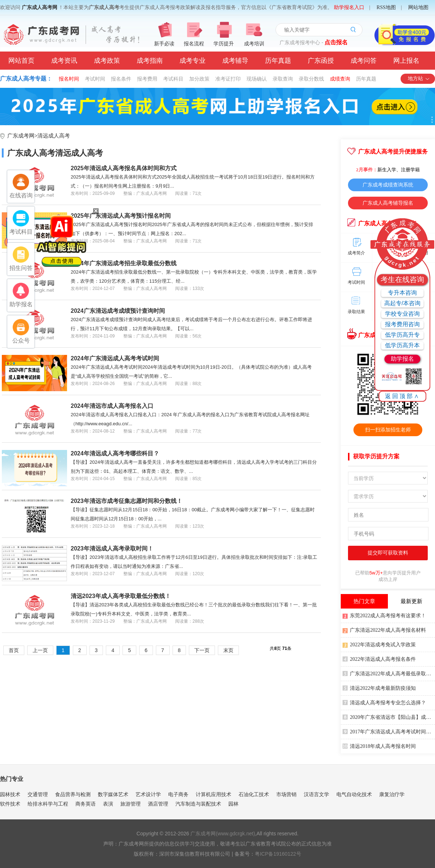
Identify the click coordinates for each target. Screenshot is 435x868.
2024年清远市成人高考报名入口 (112, 406)
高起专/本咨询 (402, 303)
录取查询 (283, 79)
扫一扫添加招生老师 (388, 430)
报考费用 (147, 79)
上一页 (40, 650)
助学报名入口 (349, 7)
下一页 (202, 650)
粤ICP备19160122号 (278, 854)
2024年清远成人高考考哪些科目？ (115, 453)
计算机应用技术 (214, 794)
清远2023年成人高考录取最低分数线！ (121, 596)
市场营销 (286, 794)
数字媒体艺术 (113, 794)
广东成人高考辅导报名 (388, 203)
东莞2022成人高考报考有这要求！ (384, 615)
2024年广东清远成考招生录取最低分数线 (124, 263)
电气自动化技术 (354, 794)
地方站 (419, 79)
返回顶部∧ (403, 396)
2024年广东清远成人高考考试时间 (115, 358)
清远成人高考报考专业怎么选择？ (384, 702)
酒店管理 (158, 804)
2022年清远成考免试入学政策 (379, 644)
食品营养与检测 (73, 794)
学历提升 (224, 44)
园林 (233, 804)
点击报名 (336, 42)
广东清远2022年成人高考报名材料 (384, 630)
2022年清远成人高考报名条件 (379, 659)
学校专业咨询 (402, 314)
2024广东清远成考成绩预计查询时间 (118, 311)
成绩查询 (340, 79)
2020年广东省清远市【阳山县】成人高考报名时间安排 (389, 717)
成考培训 (254, 44)
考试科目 (173, 79)
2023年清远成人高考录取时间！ (112, 548)
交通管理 (38, 794)
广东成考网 (21, 136)
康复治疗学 (392, 794)
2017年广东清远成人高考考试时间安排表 (389, 731)
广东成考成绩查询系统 (388, 185)
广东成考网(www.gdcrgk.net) (223, 834)
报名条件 (121, 79)
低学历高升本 (402, 345)
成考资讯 (64, 61)
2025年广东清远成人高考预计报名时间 (121, 216)
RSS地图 (386, 7)
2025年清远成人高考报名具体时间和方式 (124, 168)
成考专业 (192, 61)
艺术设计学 (148, 794)
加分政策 (199, 79)
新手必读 (164, 44)
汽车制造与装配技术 (198, 804)
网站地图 (418, 7)
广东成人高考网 (40, 7)
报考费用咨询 (402, 324)
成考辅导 (235, 61)
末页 (228, 650)
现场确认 (257, 79)
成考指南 (150, 61)
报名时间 (69, 79)
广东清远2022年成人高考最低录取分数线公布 (389, 673)
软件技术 (10, 804)
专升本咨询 (402, 293)
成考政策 (107, 61)
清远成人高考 (54, 136)
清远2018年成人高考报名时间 (379, 746)
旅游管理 (130, 804)
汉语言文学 (316, 794)
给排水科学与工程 (48, 804)
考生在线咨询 (402, 279)
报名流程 (194, 44)
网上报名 (406, 61)
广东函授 (321, 61)
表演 (108, 804)
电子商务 (178, 794)
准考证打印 (228, 79)
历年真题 (278, 61)
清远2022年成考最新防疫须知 (379, 688)
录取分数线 (311, 79)
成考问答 (364, 61)
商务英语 (86, 804)
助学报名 (402, 359)
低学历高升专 (402, 335)
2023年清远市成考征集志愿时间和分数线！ (127, 501)
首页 (14, 650)
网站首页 (21, 61)
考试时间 (95, 79)
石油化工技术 (254, 794)
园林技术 (10, 794)
